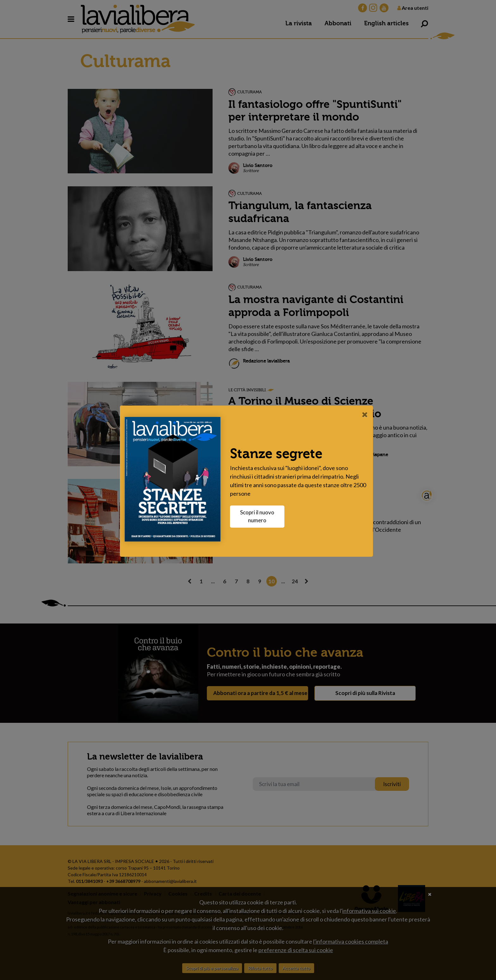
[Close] (366, 414)
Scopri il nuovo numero (259, 516)
